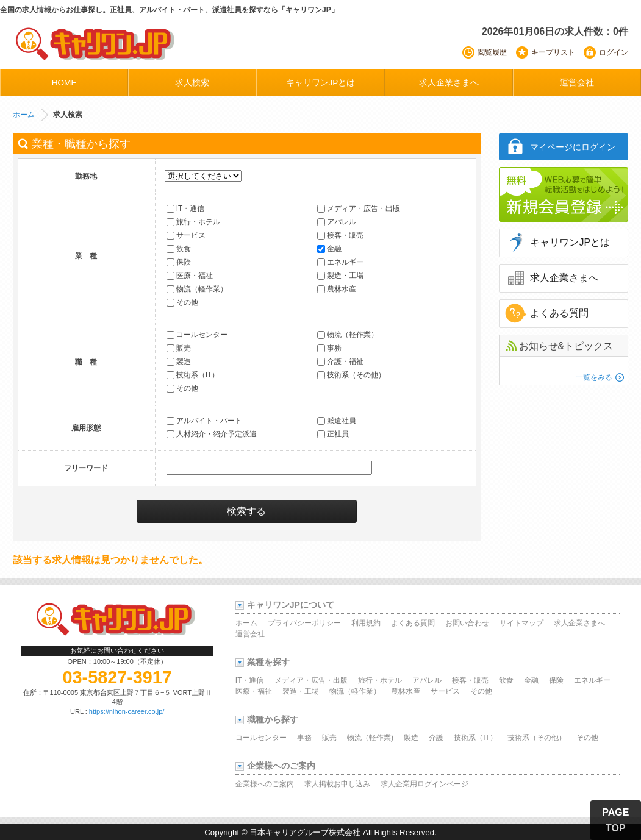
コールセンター (197, 335)
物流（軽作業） (197, 290)
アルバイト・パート (204, 421)
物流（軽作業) (370, 738)
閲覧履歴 (492, 52)
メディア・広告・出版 (359, 209)
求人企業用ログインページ (424, 784)
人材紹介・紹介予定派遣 (212, 435)
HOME (64, 83)
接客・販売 (340, 236)
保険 (179, 263)
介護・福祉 (340, 362)
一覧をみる (594, 377)
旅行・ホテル (193, 222)
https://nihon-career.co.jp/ (127, 711)
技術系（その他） (351, 376)
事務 (329, 349)
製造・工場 (340, 276)
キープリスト (553, 52)
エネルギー (340, 263)
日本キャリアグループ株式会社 (305, 832)
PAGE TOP (615, 820)
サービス (186, 236)
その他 (182, 303)
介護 (436, 738)
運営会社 (577, 83)
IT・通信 (186, 209)
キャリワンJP (96, 43)
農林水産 (337, 290)
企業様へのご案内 (265, 784)
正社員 (333, 435)
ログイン (614, 52)
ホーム (24, 115)
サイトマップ (521, 623)
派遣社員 (337, 421)
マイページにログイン (573, 147)
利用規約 (366, 623)
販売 (179, 349)
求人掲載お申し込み (337, 784)
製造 (179, 362)
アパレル (337, 222)
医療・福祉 (190, 276)
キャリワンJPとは (321, 83)
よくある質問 (559, 313)
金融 (329, 249)
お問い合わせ (467, 623)
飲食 (179, 249)
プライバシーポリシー (304, 623)
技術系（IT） (193, 376)
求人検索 (192, 83)
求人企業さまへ (449, 83)
